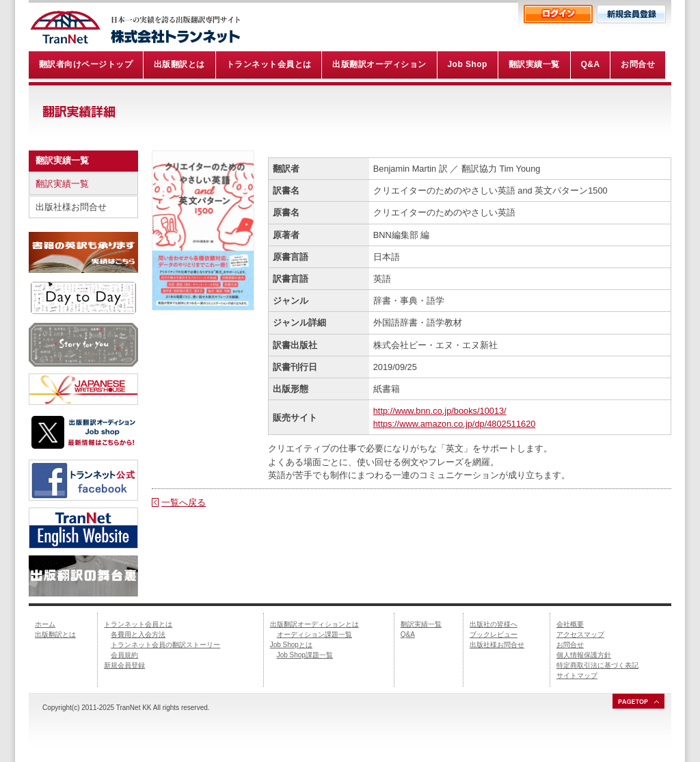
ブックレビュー (494, 634)
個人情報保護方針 (584, 655)
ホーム (45, 624)
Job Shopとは (291, 645)
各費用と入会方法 (138, 634)
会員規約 (124, 655)
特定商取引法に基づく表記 (597, 665)
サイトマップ (577, 675)
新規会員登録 (124, 665)
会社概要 (570, 624)
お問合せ (570, 645)
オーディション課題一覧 (314, 634)
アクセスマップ (580, 634)
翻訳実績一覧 (62, 184)
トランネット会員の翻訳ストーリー (165, 645)
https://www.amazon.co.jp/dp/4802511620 (455, 424)
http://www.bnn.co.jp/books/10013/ (440, 411)
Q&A (408, 634)
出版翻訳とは (55, 634)
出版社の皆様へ (494, 624)
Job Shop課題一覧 (305, 655)
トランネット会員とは (138, 624)
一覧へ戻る (184, 502)
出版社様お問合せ (71, 207)
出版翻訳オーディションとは (314, 624)
